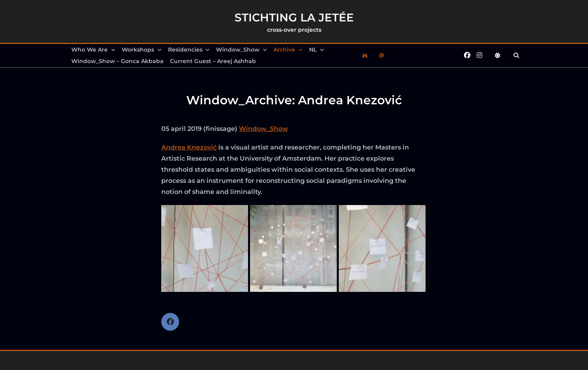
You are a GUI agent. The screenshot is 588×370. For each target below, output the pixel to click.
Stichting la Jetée (294, 17)
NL (317, 50)
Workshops (142, 50)
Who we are (93, 50)
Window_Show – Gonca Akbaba (117, 61)
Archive (288, 50)
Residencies (189, 50)
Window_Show (241, 50)
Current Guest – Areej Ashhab (213, 61)
